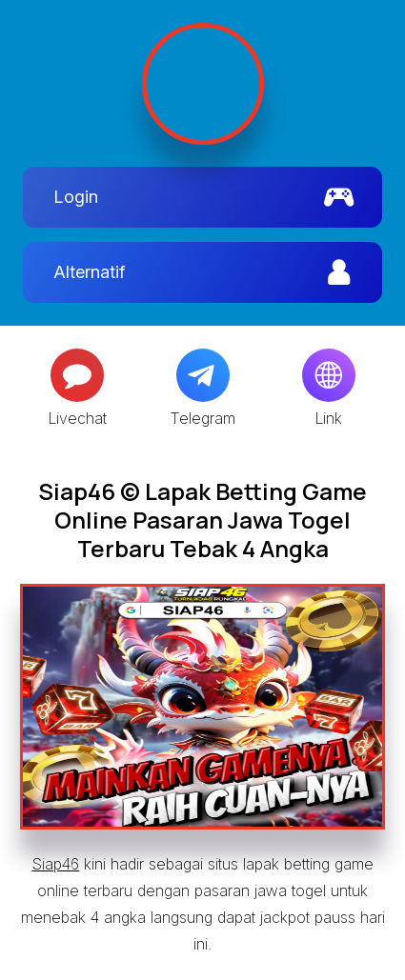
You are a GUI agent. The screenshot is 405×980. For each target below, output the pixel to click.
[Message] (77, 375)
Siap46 (55, 864)
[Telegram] (203, 375)
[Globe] (329, 375)
